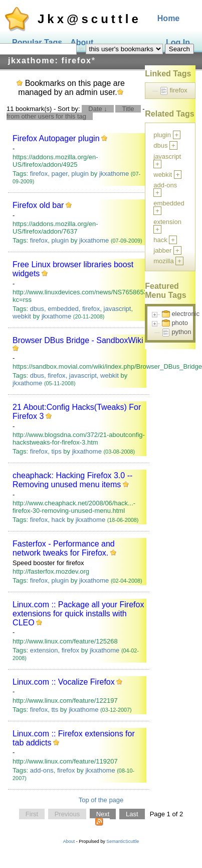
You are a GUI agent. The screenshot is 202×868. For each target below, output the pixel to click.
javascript (118, 309)
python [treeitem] (181, 332)
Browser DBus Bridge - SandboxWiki (78, 340)
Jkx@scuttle (89, 19)
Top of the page (101, 800)
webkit (22, 316)
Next (103, 814)
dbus (37, 309)
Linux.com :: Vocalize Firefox (64, 682)
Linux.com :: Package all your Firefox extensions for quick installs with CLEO (78, 614)
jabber (162, 250)
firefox (39, 174)
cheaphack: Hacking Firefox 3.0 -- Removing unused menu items (72, 480)
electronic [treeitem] (185, 314)
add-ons (42, 770)
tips (56, 451)
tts (55, 710)
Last (132, 814)
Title (128, 109)
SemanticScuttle (123, 841)
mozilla (163, 261)
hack (58, 520)
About (69, 841)
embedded (63, 309)
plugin (80, 174)
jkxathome (114, 174)
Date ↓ (98, 109)
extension (44, 650)
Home (168, 18)
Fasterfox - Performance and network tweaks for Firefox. (64, 548)
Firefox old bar (38, 205)
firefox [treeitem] (178, 90)
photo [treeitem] (180, 323)
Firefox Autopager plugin (56, 138)
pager (59, 174)
